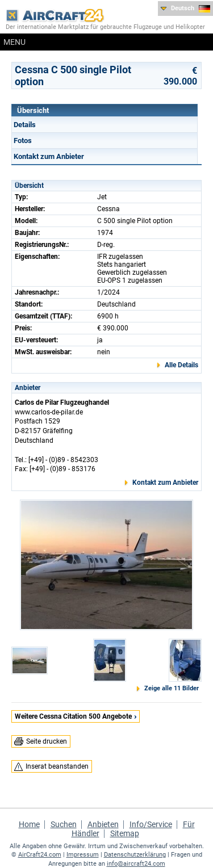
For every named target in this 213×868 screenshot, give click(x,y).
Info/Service (151, 824)
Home (29, 824)
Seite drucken (47, 741)
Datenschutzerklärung (135, 855)
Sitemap (125, 833)
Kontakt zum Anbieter (49, 156)
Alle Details (181, 365)
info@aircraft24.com (136, 864)
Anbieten (103, 824)
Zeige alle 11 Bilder (172, 688)
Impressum (83, 855)
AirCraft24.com (40, 855)
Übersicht (33, 110)
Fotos (23, 141)
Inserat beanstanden (57, 766)
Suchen (64, 824)
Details (25, 125)
